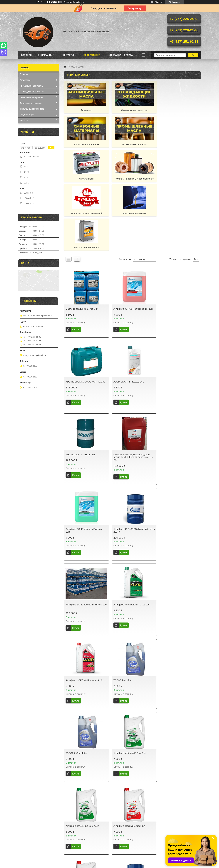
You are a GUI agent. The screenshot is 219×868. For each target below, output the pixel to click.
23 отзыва (159, 2)
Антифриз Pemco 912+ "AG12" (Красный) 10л (175, 686)
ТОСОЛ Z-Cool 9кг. (168, 463)
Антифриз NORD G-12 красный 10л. (131, 463)
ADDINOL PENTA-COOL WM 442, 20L (178, 240)
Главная (26, 55)
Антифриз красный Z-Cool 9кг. (81, 609)
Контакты (68, 55)
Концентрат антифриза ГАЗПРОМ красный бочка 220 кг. (177, 610)
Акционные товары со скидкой (86, 179)
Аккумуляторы (132, 144)
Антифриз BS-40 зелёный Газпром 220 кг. (177, 389)
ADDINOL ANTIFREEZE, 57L (127, 313)
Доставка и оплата (121, 55)
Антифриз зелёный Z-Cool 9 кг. (128, 536)
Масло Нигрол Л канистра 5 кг (82, 240)
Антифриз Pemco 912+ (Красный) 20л (132, 763)
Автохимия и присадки (132, 179)
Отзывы (163, 835)
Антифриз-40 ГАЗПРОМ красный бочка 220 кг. (129, 389)
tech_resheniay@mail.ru (34, 355)
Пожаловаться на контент (123, 865)
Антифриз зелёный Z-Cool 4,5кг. (175, 536)
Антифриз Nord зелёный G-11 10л (84, 463)
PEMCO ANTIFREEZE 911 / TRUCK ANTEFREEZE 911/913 (177, 764)
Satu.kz (122, 862)
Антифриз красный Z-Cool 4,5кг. (129, 609)
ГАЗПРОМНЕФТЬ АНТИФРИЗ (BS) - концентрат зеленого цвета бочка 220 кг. (85, 687)
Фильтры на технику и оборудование (179, 144)
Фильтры (117, 851)
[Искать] (193, 55)
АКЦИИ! (24, 120)
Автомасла (86, 110)
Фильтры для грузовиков (32, 109)
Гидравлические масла (179, 179)
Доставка (71, 839)
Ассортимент (92, 55)
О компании (45, 55)
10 (187, 809)
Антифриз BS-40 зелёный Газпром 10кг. (84, 389)
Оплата (70, 843)
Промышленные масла (86, 144)
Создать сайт (69, 2)
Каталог (24, 839)
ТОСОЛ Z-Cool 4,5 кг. (77, 536)
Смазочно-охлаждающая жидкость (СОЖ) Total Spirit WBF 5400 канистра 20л (179, 316)
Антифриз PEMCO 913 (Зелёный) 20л (86, 763)
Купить (76, 261)
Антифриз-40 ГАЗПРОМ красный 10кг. (132, 240)
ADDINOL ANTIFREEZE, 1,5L (81, 313)
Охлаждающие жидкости (132, 110)
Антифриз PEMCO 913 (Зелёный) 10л (132, 684)
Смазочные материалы (179, 110)
